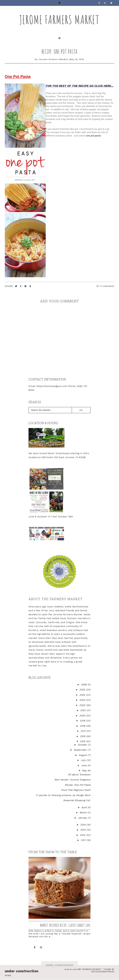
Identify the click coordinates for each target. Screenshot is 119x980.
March (83, 813)
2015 (83, 741)
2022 (83, 705)
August (83, 755)
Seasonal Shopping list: (77, 800)
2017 (84, 731)
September (81, 750)
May (85, 771)
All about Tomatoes (79, 775)
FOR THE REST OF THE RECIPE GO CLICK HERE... (80, 86)
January (83, 818)
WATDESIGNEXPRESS (103, 972)
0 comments (106, 286)
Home (8, 975)
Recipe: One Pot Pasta (59, 51)
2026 (84, 685)
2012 (83, 835)
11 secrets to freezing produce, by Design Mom (63, 795)
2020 (83, 716)
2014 (83, 825)
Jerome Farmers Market (59, 19)
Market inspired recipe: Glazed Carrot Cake (65, 925)
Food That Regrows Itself (76, 790)
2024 (83, 695)
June (84, 765)
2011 (84, 840)
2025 (83, 690)
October (83, 745)
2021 (83, 710)
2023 (83, 700)
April (84, 807)
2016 (83, 736)
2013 (83, 830)
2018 (83, 726)
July (84, 760)
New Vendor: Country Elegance (72, 780)
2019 (83, 721)
